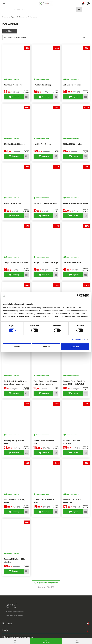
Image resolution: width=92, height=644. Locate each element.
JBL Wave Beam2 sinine (14, 85)
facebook (15, 605)
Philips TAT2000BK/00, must (45, 203)
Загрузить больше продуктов (47, 583)
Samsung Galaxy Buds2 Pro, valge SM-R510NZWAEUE (75, 383)
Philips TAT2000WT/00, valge (75, 203)
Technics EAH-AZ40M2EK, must (44, 442)
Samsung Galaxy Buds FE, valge (14, 442)
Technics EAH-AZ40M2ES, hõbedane (74, 442)
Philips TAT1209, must (13, 203)
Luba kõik (75, 347)
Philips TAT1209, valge (72, 144)
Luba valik (46, 347)
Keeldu (17, 347)
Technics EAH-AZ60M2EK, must (44, 501)
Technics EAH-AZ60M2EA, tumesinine (74, 501)
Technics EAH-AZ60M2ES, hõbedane (14, 560)
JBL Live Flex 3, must (42, 144)
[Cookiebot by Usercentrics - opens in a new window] (79, 295)
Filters (10, 31)
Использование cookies (14, 616)
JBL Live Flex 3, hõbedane (14, 144)
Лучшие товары (21, 37)
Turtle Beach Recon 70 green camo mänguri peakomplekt (16, 383)
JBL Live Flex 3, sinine (72, 85)
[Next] (88, 38)
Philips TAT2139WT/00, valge (46, 263)
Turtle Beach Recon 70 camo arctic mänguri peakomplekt (45, 383)
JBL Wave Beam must (72, 263)
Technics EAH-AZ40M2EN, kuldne (14, 501)
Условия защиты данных (15, 611)
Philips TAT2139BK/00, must (16, 263)
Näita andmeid (78, 339)
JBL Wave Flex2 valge (43, 85)
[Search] (46, 9)
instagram (8, 605)
